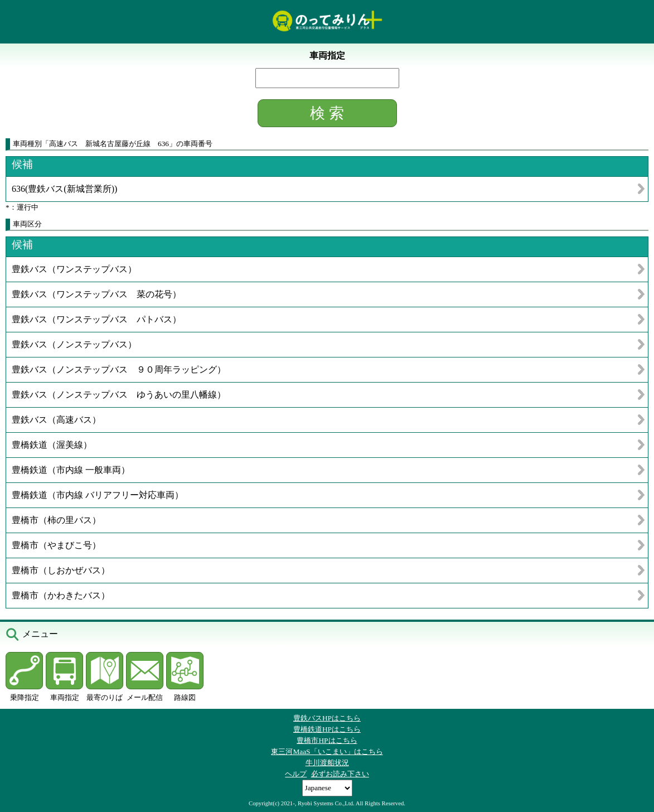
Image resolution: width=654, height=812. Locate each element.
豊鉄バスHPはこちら (327, 718)
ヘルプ (296, 774)
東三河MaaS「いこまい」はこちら (327, 751)
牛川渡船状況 (327, 763)
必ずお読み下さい (340, 774)
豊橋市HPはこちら (327, 740)
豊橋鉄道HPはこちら (327, 729)
